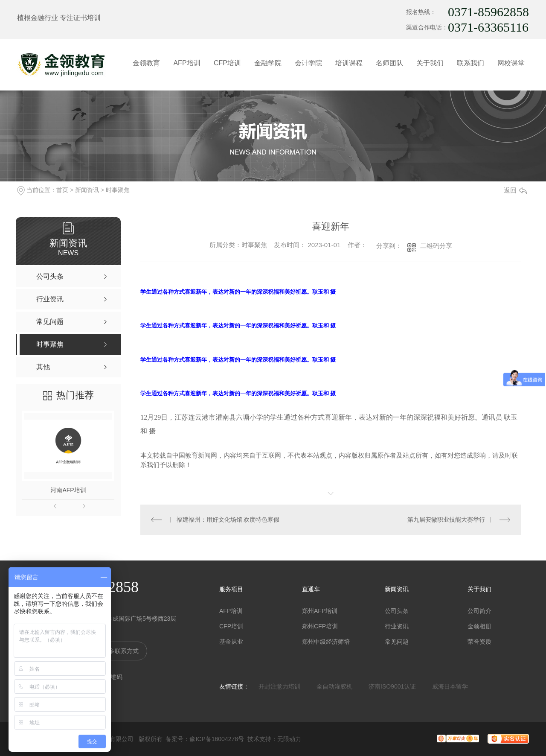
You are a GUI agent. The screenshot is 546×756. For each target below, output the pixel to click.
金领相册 (479, 626)
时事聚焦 (118, 190)
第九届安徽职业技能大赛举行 (446, 520)
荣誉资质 (479, 642)
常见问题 (397, 642)
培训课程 (349, 63)
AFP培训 (187, 63)
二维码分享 (436, 246)
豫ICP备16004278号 (217, 739)
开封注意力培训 (279, 686)
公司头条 (397, 611)
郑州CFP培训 (320, 626)
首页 (62, 190)
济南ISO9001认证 (392, 686)
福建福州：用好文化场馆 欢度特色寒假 (228, 520)
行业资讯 (397, 626)
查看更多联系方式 (115, 651)
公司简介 (479, 611)
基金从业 (231, 642)
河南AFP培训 (68, 490)
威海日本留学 (450, 686)
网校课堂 (511, 63)
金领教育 (146, 63)
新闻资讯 (87, 190)
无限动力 (289, 739)
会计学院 (308, 63)
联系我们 (470, 63)
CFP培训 (227, 63)
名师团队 (389, 63)
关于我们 (430, 63)
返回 (515, 190)
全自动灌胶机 (334, 686)
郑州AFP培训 (320, 611)
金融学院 (268, 63)
